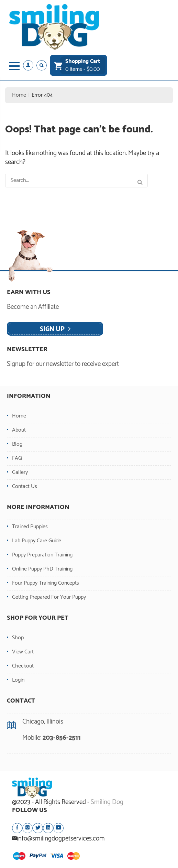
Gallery (20, 472)
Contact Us (25, 486)
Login (18, 680)
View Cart (23, 652)
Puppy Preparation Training (42, 555)
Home (19, 95)
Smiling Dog (107, 802)
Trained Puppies (30, 527)
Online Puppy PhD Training (42, 569)
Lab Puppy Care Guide (37, 541)
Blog (17, 444)
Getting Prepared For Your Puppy (49, 597)
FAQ (17, 458)
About (19, 430)
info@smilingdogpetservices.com (61, 839)
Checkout (23, 666)
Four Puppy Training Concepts (46, 583)
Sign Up (52, 329)
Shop (18, 638)
